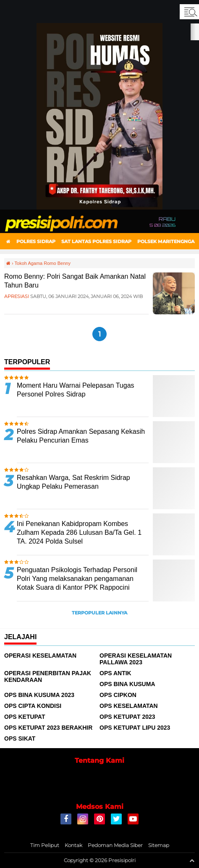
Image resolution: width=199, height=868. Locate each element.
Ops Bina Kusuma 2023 (39, 695)
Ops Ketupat (25, 717)
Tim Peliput (45, 845)
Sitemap (159, 845)
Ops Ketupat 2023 (127, 717)
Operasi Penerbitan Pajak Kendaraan (48, 676)
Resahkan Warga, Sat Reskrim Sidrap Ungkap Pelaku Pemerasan (73, 482)
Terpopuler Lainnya (99, 613)
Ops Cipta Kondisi (33, 706)
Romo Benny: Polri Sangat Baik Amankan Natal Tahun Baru (75, 281)
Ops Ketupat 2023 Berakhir (48, 728)
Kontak (73, 845)
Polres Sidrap (36, 241)
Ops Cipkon (118, 695)
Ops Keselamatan (129, 706)
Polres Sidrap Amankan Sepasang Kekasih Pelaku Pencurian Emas (81, 436)
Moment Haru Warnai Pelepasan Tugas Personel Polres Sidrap (76, 390)
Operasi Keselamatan (40, 656)
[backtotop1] (192, 860)
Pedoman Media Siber (115, 845)
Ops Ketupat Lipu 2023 (135, 728)
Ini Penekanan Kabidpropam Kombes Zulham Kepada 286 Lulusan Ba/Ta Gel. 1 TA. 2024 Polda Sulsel (79, 532)
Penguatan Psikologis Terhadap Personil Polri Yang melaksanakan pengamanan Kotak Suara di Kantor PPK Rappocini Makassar (77, 583)
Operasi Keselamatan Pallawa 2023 (136, 659)
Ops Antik (115, 673)
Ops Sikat (20, 738)
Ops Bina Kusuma (127, 684)
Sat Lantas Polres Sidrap (96, 241)
